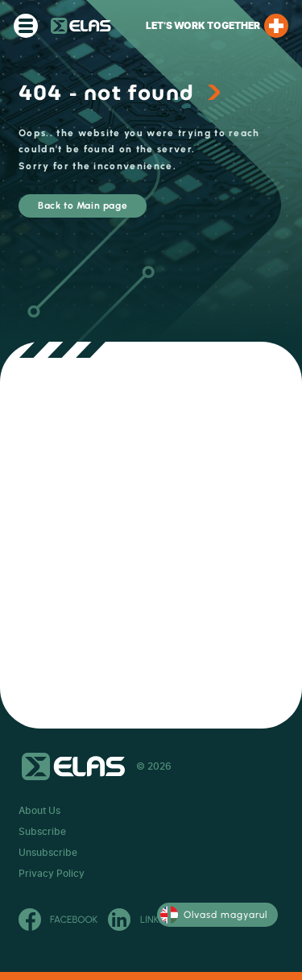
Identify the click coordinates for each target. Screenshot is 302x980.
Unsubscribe (48, 853)
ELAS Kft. (81, 26)
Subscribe (42, 832)
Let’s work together (217, 26)
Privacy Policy (52, 874)
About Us (39, 811)
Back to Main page (83, 206)
